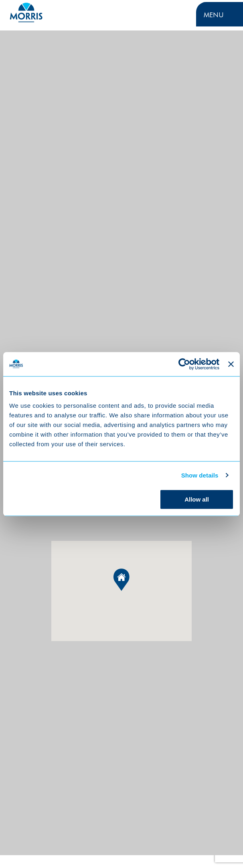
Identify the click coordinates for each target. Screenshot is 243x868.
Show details (200, 475)
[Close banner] (231, 364)
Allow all (197, 499)
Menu (214, 14)
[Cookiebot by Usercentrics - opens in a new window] (184, 364)
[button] (121, 580)
